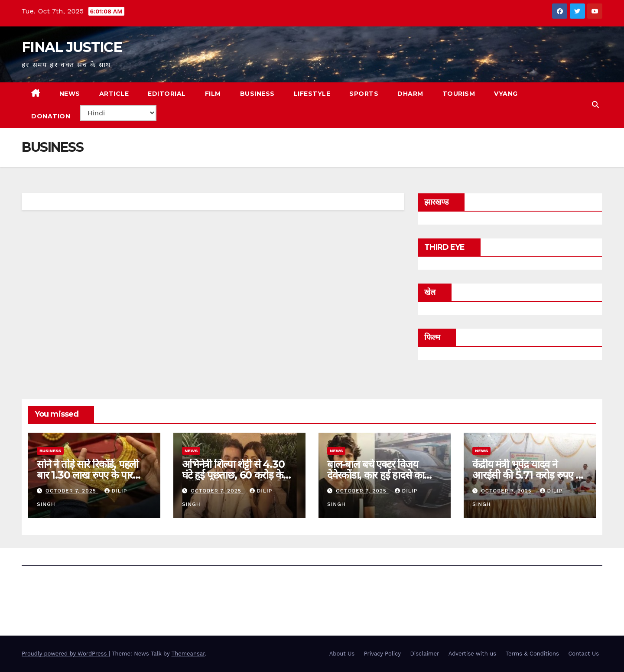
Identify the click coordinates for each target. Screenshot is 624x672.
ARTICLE (114, 94)
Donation (51, 116)
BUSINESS (257, 94)
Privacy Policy (382, 654)
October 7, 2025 (72, 491)
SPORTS (364, 94)
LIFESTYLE (312, 94)
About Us (342, 654)
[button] (595, 105)
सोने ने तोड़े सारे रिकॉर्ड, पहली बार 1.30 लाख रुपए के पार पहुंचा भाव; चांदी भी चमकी (88, 475)
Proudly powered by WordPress (65, 654)
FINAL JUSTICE (72, 47)
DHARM (410, 94)
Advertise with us (472, 654)
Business (50, 451)
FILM (213, 94)
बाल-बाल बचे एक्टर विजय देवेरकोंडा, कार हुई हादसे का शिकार (375, 475)
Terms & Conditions (532, 654)
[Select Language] (118, 113)
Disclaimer (424, 654)
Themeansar (188, 654)
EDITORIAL (167, 94)
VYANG (506, 94)
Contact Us (583, 654)
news (191, 451)
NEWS (70, 94)
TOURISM (459, 94)
